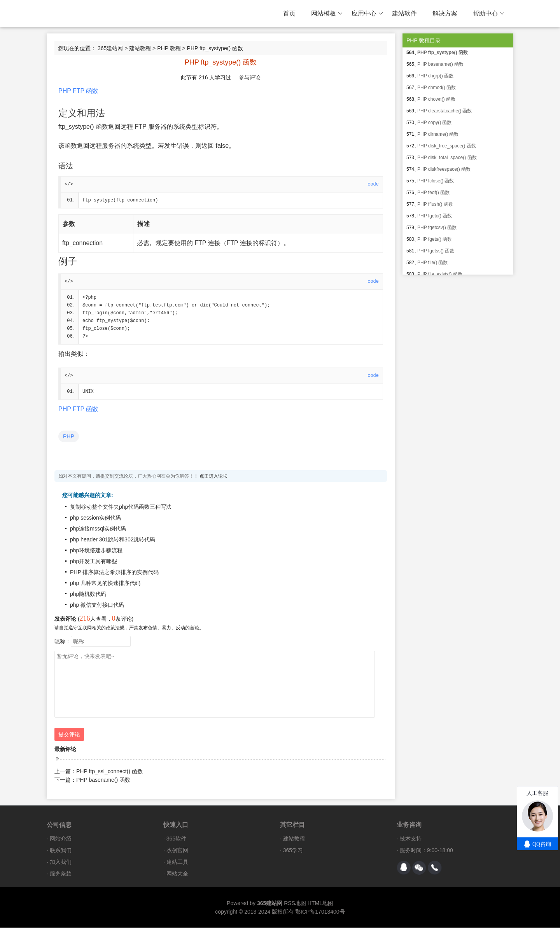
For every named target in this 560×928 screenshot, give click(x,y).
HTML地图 (320, 903)
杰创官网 (177, 851)
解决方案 (445, 13)
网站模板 (327, 14)
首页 (289, 13)
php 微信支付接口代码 (97, 605)
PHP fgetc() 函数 (435, 216)
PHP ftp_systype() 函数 (443, 53)
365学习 (293, 851)
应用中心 (367, 14)
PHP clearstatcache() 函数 (445, 111)
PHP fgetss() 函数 (436, 251)
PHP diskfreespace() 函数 (444, 169)
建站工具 (177, 862)
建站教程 (140, 48)
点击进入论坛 (213, 476)
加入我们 (61, 862)
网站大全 (177, 874)
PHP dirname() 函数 (438, 134)
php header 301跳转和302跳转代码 (113, 540)
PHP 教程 (169, 48)
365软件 (176, 839)
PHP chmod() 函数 (437, 88)
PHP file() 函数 (432, 263)
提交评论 (69, 735)
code (373, 184)
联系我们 (61, 851)
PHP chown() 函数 (436, 99)
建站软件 (404, 13)
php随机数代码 (88, 594)
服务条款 (61, 874)
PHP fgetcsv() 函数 (437, 228)
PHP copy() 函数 (434, 123)
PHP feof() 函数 (433, 193)
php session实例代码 (95, 518)
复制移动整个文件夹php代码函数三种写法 (121, 507)
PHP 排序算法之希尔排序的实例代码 (114, 573)
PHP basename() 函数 (103, 780)
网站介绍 (61, 839)
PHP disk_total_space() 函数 (447, 158)
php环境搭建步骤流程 (96, 551)
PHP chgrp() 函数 (435, 76)
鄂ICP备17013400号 (320, 912)
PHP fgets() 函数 (435, 239)
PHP (69, 437)
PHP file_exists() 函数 (440, 274)
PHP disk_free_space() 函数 (447, 146)
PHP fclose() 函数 (436, 181)
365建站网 (110, 48)
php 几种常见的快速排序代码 (105, 583)
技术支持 (411, 839)
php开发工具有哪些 (94, 562)
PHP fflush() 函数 (435, 204)
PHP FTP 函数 (78, 91)
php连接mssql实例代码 (98, 529)
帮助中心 (489, 14)
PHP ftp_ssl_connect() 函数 (109, 772)
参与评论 (250, 77)
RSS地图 (295, 903)
